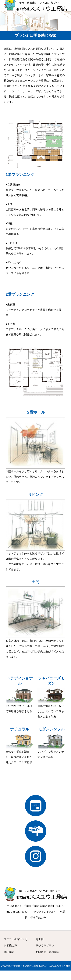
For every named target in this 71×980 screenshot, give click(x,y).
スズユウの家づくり (16, 939)
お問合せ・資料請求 (48, 952)
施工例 (40, 939)
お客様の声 (10, 946)
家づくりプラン (45, 946)
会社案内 (9, 952)
